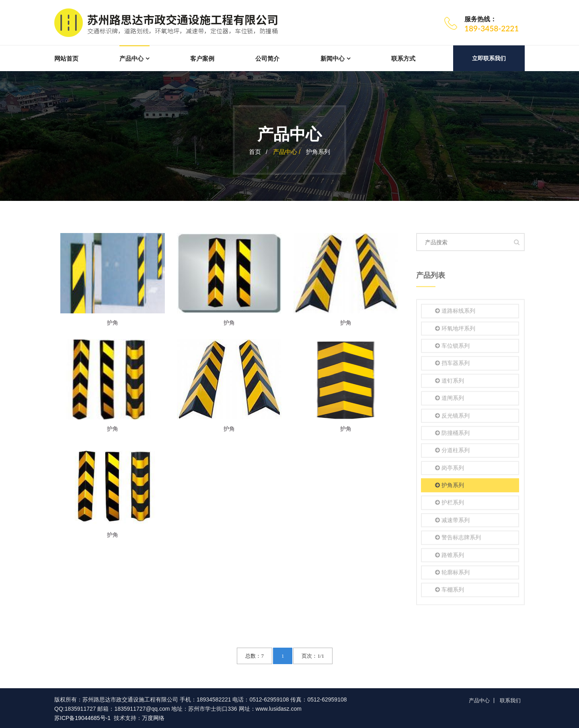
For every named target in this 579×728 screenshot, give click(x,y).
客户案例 (202, 58)
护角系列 (318, 152)
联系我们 (510, 700)
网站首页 (66, 58)
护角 (113, 323)
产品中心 (131, 58)
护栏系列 (450, 504)
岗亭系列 (450, 469)
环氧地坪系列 (455, 330)
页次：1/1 (313, 656)
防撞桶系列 (452, 435)
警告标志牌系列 (458, 539)
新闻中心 (333, 58)
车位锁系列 (452, 347)
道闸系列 (450, 400)
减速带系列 (452, 522)
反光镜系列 (452, 417)
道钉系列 (450, 382)
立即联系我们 (489, 58)
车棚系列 (450, 592)
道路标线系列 (455, 312)
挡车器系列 (452, 365)
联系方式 (403, 58)
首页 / (258, 152)
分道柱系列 (452, 452)
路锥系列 (450, 557)
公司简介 (267, 58)
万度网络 (153, 718)
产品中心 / (288, 152)
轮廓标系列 (452, 574)
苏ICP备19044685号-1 (82, 718)
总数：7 (255, 656)
